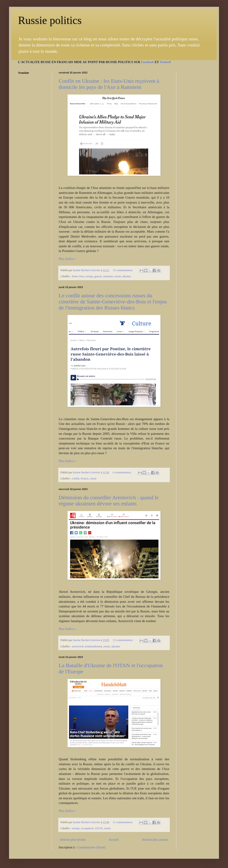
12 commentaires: (123, 640)
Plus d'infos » (67, 259)
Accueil (114, 840)
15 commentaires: (123, 270)
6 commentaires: (122, 472)
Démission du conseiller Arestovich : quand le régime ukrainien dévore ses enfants (109, 500)
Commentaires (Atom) (91, 847)
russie (118, 276)
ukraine (127, 276)
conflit (76, 479)
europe (89, 276)
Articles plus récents (73, 840)
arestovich (78, 646)
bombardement (93, 646)
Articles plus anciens (155, 840)
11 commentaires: (123, 822)
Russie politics (50, 20)
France (85, 479)
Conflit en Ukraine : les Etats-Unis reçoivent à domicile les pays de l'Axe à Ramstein (109, 84)
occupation (87, 828)
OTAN (99, 828)
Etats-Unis (78, 276)
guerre (98, 276)
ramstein (108, 276)
